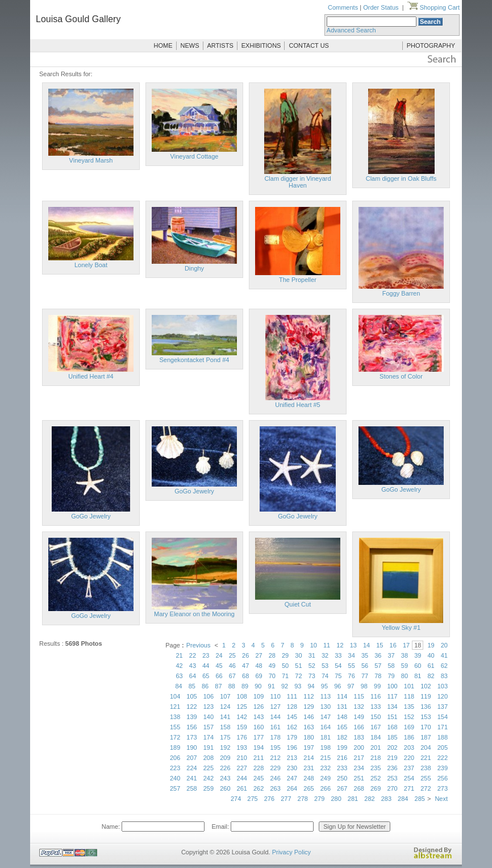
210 (242, 758)
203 (409, 747)
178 (275, 737)
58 (391, 666)
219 (392, 758)
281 (353, 799)
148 (342, 717)
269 (376, 788)
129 (308, 707)
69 (258, 676)
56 (365, 666)
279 (319, 799)
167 (376, 727)
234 (359, 768)
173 (191, 737)
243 (225, 778)
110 (275, 696)
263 (275, 788)
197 (308, 747)
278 (303, 799)
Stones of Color (401, 376)
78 (378, 676)
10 (314, 645)
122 (191, 707)
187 (426, 737)
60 (418, 666)
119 (426, 696)
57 (378, 666)
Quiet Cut (298, 604)
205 (443, 747)
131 (342, 707)
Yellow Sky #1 (401, 628)
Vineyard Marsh (91, 160)
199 (342, 747)
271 (409, 788)
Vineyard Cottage (195, 156)
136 (426, 707)
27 (258, 655)
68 (245, 676)
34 (352, 655)
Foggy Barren (401, 293)
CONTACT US (309, 45)
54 (338, 666)
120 (443, 696)
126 (258, 707)
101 (409, 686)
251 (359, 778)
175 (225, 737)
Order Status (381, 7)
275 (252, 799)
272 (426, 788)
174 (209, 737)
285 (420, 799)
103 (443, 686)
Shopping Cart (433, 7)
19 (431, 645)
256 (443, 778)
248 (308, 778)
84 (178, 686)
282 (369, 799)
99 (377, 686)
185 (392, 737)
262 (258, 788)
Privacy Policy (291, 852)
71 (285, 676)
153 (426, 717)
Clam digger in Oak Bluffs (401, 178)
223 (175, 768)
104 (175, 696)
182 (342, 737)
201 (376, 747)
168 (392, 727)
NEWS (190, 45)
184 (376, 737)
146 (308, 717)
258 (191, 788)
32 (325, 655)
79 (391, 676)
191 (209, 747)
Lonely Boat (91, 265)
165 (342, 727)
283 (386, 799)
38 (405, 655)
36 (378, 655)
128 (292, 707)
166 (359, 727)
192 (225, 747)
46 (232, 666)
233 (342, 768)
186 (409, 737)
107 (225, 696)
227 (242, 768)
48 (258, 666)
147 (326, 717)
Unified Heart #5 (298, 405)
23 (206, 655)
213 (292, 758)
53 (325, 666)
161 (275, 727)
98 (364, 686)
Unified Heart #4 (91, 376)
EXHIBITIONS (261, 45)
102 (426, 686)
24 (219, 655)
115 (359, 696)
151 (392, 717)
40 (431, 655)
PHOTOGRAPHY (431, 45)
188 (443, 737)
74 (325, 676)
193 (242, 747)
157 (209, 727)
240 (175, 778)
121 (175, 707)
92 (285, 686)
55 (352, 666)
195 (275, 747)
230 (292, 768)
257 (175, 788)
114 (342, 696)
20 (444, 645)
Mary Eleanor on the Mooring (194, 614)
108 (242, 696)
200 (359, 747)
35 (365, 655)
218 (376, 758)
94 (311, 686)
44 (206, 666)
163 (308, 727)
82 (431, 676)
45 (219, 666)
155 (175, 727)
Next (441, 799)
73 (312, 676)
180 (308, 737)
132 (359, 707)
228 (258, 768)
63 (180, 676)
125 (242, 707)
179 (292, 737)
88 (232, 686)
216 (342, 758)
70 (272, 676)
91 (272, 686)
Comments (343, 7)
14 (366, 645)
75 (338, 676)
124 (225, 707)
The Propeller (298, 280)
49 (272, 666)
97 (351, 686)
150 (376, 717)
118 (409, 696)
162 (292, 727)
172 (175, 737)
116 (376, 696)
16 (393, 645)
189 (175, 747)
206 (175, 758)
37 (391, 655)
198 (326, 747)
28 (272, 655)
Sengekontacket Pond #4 (195, 360)
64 (193, 676)
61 (431, 666)
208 (209, 758)
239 (443, 768)
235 (376, 768)
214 (308, 758)
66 (219, 676)
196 (292, 747)
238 (426, 768)
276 (269, 799)
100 (392, 686)
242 (209, 778)
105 (191, 696)
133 (376, 707)
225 (209, 768)
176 (242, 737)
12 (340, 645)
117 (392, 696)
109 (258, 696)
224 (191, 768)
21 (180, 655)
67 (232, 676)
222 (443, 758)
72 (298, 676)
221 (426, 758)
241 (191, 778)
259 (209, 788)
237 (409, 768)
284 (403, 799)
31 (312, 655)
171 (443, 727)
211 (258, 758)
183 (359, 737)
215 (326, 758)
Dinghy (194, 268)
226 (225, 768)
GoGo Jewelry (91, 516)
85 (192, 686)
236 (392, 768)
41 (444, 655)
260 (225, 788)
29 (285, 655)
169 (409, 727)
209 (225, 758)
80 (405, 676)
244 (242, 778)
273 (443, 788)
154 (443, 717)
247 (292, 778)
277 (286, 799)
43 (193, 666)
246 (275, 778)
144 (275, 717)
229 (275, 768)
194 (258, 747)
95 (324, 686)
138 (175, 717)
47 (245, 666)
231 (308, 768)
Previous (199, 645)
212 (275, 758)
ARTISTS (220, 45)
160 (258, 727)
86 (205, 686)
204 (426, 747)
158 (225, 727)
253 (392, 778)
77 (365, 676)
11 (327, 645)
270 (392, 788)
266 (326, 788)
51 (298, 666)
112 (308, 696)
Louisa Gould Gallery (78, 19)
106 (209, 696)
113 (326, 696)
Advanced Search (351, 30)
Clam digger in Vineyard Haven (297, 182)
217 (359, 758)
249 (326, 778)
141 (225, 717)
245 (258, 778)
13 (353, 645)
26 (245, 655)
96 (337, 686)
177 (258, 737)
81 (418, 676)
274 (236, 799)
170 (426, 727)
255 (426, 778)
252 (376, 778)
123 (209, 707)
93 (298, 686)
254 (409, 778)
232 (326, 768)
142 (242, 717)
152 (409, 717)
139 (191, 717)
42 (180, 666)
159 (242, 727)
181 (326, 737)
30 (298, 655)
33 (338, 655)
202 (392, 747)
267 (342, 788)
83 (444, 676)
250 (342, 778)
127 (275, 707)
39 (418, 655)
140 (209, 717)
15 (380, 645)
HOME (163, 45)
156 (191, 727)
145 (292, 717)
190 (191, 747)
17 (406, 645)
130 (326, 707)
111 (292, 696)
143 (258, 717)
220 (409, 758)
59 (405, 666)
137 (443, 707)
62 (444, 666)
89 (245, 686)
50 (285, 666)
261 (242, 788)
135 (409, 707)
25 (232, 655)
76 (352, 676)
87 (218, 686)
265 (308, 788)
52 (312, 666)
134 (392, 707)
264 (292, 788)
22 (193, 655)
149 (359, 717)
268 (359, 788)
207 (191, 758)
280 (336, 799)
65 (206, 676)
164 (326, 727)
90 (258, 686)
